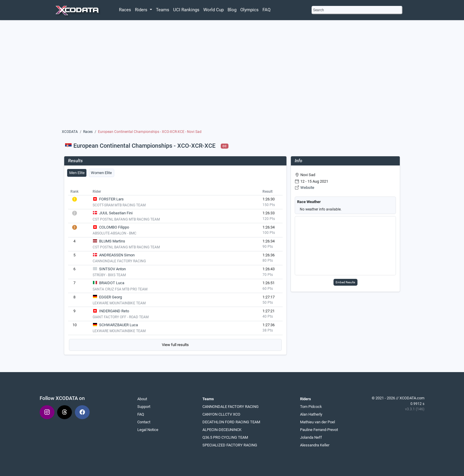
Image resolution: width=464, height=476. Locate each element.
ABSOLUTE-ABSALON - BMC (115, 233)
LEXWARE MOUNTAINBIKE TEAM (119, 303)
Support (144, 407)
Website (307, 188)
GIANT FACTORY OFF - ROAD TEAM (121, 317)
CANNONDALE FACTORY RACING (119, 261)
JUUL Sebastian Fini (116, 213)
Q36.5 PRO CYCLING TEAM (225, 437)
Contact (144, 422)
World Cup (214, 10)
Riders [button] (142, 10)
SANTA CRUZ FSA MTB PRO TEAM (120, 289)
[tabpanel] (175, 269)
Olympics (249, 10)
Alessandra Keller (315, 445)
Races (125, 10)
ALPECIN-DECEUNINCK (222, 430)
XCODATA (70, 132)
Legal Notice (148, 430)
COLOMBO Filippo (114, 227)
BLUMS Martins (112, 241)
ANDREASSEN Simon (117, 255)
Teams (163, 10)
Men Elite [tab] (77, 173)
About (142, 399)
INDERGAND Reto (114, 311)
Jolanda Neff (311, 437)
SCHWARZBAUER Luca (119, 325)
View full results (175, 345)
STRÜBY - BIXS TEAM (109, 275)
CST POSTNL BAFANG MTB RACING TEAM (126, 219)
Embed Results (345, 282)
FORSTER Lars (111, 199)
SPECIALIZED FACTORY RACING (230, 445)
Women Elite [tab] (101, 173)
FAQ (266, 10)
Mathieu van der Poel (318, 422)
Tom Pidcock (311, 407)
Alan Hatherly (311, 414)
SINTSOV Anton (112, 269)
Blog (232, 10)
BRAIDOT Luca (112, 283)
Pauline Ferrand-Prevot (319, 430)
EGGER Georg (111, 297)
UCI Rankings (186, 10)
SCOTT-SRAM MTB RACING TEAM (119, 205)
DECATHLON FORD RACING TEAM (231, 422)
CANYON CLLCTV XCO (221, 414)
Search (319, 10)
